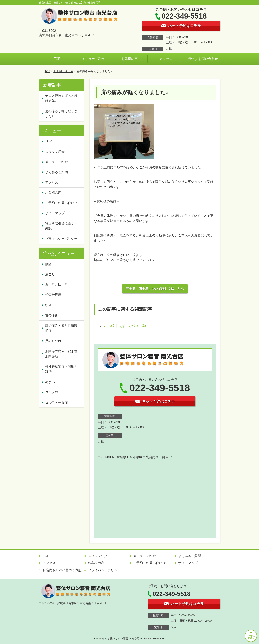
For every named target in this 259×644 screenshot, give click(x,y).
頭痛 (48, 305)
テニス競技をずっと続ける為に (126, 326)
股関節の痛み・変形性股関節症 (61, 354)
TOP (57, 59)
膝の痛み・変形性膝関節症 (61, 328)
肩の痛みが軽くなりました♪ (61, 114)
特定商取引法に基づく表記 (61, 226)
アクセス (166, 59)
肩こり (50, 274)
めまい (50, 382)
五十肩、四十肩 (63, 71)
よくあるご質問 (56, 172)
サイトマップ (55, 213)
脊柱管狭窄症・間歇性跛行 (61, 369)
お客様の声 (129, 59)
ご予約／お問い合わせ (202, 59)
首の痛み (52, 315)
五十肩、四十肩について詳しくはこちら (155, 289)
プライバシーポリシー (61, 239)
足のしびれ (53, 341)
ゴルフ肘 (52, 392)
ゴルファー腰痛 (56, 402)
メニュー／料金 (93, 59)
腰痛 (48, 264)
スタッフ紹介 (55, 152)
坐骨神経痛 (53, 295)
